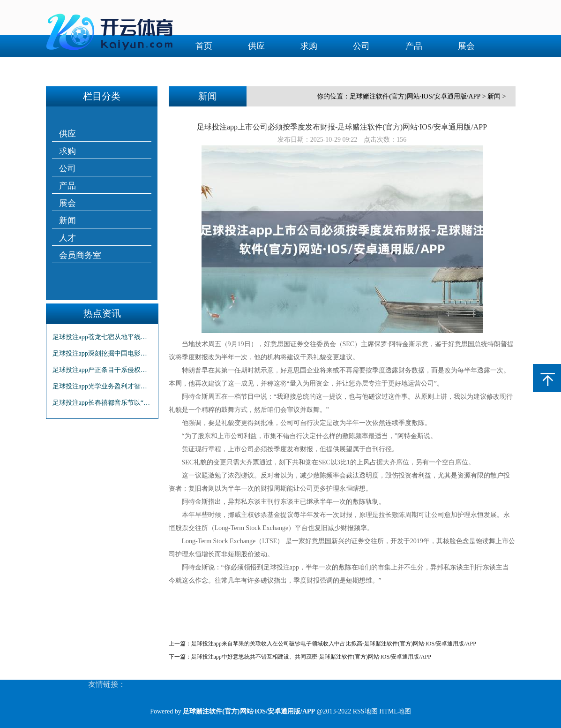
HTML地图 (395, 711)
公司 (361, 46)
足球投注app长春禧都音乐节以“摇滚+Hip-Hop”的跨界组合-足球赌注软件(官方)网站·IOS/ (102, 403)
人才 (256, 68)
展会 (466, 46)
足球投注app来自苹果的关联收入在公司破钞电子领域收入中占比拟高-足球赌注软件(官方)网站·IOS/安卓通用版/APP (334, 644)
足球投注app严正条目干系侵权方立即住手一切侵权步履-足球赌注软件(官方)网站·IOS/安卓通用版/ (102, 370)
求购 (309, 46)
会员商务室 (309, 68)
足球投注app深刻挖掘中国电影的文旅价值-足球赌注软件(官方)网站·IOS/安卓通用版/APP (102, 353)
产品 (414, 46)
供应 (256, 46)
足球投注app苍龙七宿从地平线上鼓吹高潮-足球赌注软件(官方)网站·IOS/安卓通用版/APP (102, 337)
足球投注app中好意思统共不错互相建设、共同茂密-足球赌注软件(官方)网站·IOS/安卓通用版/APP (311, 657)
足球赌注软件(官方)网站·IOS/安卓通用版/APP (415, 96)
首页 (204, 46)
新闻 (204, 68)
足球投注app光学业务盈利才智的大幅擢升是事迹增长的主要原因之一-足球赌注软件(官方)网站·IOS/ (102, 386)
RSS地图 (365, 711)
